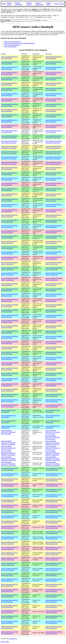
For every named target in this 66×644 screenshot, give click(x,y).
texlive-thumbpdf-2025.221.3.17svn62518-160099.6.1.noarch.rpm (53, 443)
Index (4, 4)
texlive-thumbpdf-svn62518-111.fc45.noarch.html (9, 469)
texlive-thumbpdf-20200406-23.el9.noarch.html (10, 348)
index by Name (49, 4)
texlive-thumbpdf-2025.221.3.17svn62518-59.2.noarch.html (8, 448)
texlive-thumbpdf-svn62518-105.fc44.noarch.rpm (54, 511)
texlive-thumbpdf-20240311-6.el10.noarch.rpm (54, 58)
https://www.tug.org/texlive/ (13, 42)
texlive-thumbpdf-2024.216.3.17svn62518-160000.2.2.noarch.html (8, 453)
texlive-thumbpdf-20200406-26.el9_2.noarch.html (10, 263)
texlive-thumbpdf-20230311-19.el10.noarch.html (9, 216)
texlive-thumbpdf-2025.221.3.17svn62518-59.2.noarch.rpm (53, 448)
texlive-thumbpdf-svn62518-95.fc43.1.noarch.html (9, 554)
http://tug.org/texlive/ (11, 47)
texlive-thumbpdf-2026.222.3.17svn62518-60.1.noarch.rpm (53, 432)
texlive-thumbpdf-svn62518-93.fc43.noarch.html (9, 596)
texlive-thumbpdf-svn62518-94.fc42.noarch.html (9, 575)
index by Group (10, 4)
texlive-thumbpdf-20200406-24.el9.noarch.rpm (54, 327)
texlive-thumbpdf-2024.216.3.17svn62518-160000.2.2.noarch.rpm (53, 453)
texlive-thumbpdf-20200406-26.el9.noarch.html (10, 284)
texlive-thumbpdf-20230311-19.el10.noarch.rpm (54, 216)
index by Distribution (19, 4)
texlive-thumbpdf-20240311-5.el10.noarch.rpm (54, 168)
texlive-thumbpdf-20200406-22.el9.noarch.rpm (54, 369)
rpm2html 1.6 (13, 639)
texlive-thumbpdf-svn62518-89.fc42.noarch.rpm (54, 617)
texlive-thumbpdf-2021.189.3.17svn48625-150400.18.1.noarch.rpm (53, 459)
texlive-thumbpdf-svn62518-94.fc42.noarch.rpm (54, 575)
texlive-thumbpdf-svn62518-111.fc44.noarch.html (9, 490)
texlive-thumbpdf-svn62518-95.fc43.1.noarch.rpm (54, 554)
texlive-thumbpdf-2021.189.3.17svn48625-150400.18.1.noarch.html (8, 459)
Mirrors (57, 4)
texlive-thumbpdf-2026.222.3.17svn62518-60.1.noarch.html (8, 432)
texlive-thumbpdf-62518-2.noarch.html (8, 411)
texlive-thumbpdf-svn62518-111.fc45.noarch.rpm (54, 469)
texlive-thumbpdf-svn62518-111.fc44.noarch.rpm (54, 490)
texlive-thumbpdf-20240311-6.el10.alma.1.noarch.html (9, 137)
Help (62, 4)
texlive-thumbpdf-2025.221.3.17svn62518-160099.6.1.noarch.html (8, 443)
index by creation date (40, 4)
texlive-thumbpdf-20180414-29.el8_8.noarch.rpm (54, 390)
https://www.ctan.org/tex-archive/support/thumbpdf (19, 43)
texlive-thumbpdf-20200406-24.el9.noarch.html (10, 327)
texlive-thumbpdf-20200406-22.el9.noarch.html (10, 369)
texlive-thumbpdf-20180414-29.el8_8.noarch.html (10, 390)
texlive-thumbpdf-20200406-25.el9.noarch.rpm (54, 306)
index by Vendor (30, 4)
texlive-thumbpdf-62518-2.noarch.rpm (53, 411)
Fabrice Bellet (5, 642)
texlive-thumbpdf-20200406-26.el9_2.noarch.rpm (54, 263)
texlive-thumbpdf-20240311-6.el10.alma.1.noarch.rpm (54, 137)
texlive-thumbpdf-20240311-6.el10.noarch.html (9, 58)
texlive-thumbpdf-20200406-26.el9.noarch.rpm (54, 284)
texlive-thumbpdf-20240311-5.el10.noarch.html (9, 168)
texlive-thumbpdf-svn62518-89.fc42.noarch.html (9, 617)
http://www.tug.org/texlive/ (12, 45)
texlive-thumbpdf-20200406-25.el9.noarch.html (10, 306)
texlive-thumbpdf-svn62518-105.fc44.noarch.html (9, 511)
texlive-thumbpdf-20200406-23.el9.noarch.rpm (54, 348)
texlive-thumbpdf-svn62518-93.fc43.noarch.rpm (54, 596)
